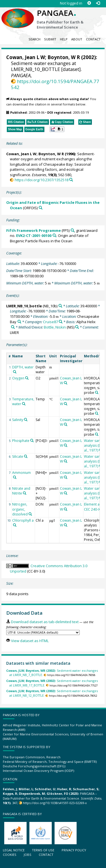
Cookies (10, 855)
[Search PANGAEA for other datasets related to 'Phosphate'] (32, 441)
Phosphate (21, 441)
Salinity (18, 420)
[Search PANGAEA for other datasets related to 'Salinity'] (26, 420)
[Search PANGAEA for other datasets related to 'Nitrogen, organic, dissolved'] (30, 514)
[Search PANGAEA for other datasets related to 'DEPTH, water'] (15, 372)
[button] (57, 129)
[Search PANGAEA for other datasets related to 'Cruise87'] (61, 322)
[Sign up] (89, 3)
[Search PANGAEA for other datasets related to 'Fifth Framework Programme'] (73, 230)
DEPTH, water (23, 367)
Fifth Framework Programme (33, 230)
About (77, 39)
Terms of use (43, 850)
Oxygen (18, 378)
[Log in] (98, 3)
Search (34, 39)
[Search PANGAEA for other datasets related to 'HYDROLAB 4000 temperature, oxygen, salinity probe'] (97, 392)
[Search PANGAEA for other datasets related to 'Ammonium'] (15, 477)
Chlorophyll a (23, 520)
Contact (93, 39)
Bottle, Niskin (55, 327)
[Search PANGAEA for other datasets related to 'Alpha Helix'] (13, 327)
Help (64, 39)
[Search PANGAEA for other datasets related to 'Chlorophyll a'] (15, 525)
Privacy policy (74, 850)
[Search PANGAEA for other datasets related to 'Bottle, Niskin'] (77, 327)
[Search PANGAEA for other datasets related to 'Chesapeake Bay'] (19, 322)
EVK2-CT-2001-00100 (34, 236)
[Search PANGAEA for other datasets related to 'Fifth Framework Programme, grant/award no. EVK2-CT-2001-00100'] (54, 235)
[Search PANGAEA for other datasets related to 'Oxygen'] (27, 378)
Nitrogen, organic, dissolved (20, 509)
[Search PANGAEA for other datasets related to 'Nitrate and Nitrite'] (25, 493)
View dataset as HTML (30, 641)
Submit (50, 39)
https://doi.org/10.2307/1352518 (42, 180)
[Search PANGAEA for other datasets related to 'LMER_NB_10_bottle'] (60, 306)
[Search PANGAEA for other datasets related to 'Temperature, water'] (24, 404)
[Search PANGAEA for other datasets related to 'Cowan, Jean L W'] (66, 383)
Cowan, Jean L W (26, 57)
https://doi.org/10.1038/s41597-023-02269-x (55, 803)
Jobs (28, 855)
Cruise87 (50, 322)
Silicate (18, 456)
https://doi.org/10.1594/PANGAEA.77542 (55, 84)
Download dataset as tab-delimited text (45, 622)
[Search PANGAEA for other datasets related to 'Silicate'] (26, 456)
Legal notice (14, 850)
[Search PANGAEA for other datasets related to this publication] (71, 180)
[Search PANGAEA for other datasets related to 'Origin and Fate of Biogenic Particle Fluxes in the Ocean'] (41, 208)
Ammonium (21, 473)
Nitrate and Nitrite (21, 491)
